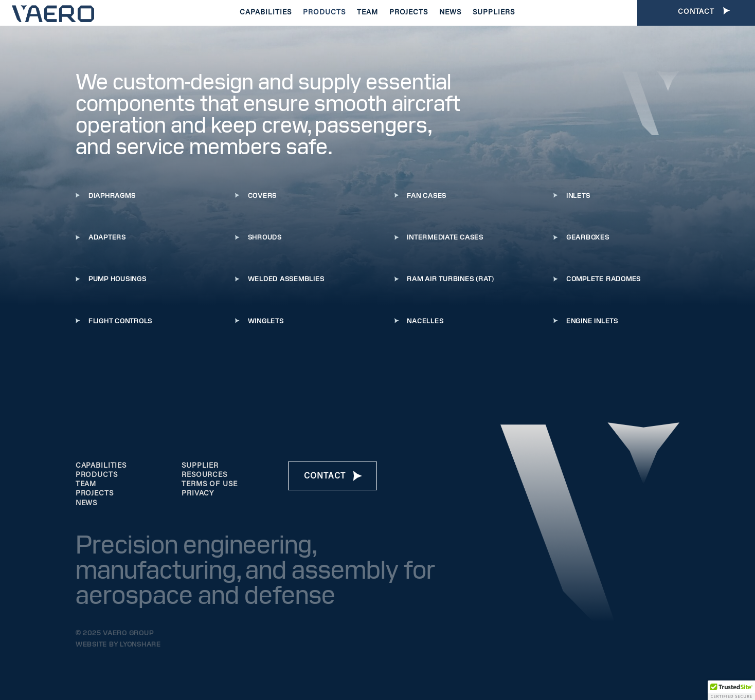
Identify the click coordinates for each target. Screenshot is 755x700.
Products (324, 13)
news (86, 504)
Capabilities (266, 13)
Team (367, 13)
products (97, 475)
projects (95, 494)
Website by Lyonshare (118, 644)
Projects (409, 13)
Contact (325, 476)
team (86, 485)
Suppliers (494, 13)
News (450, 13)
